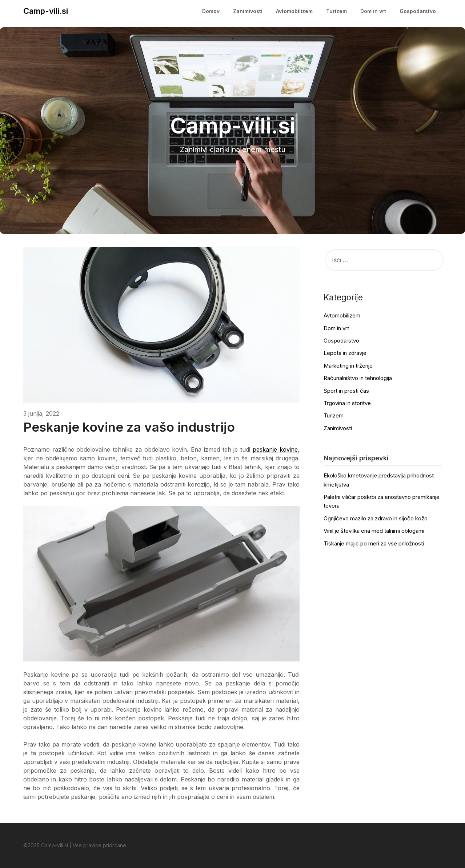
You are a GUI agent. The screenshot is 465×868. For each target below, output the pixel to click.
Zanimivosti (248, 11)
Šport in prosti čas (346, 391)
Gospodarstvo (418, 11)
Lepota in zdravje (345, 353)
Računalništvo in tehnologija (358, 378)
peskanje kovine (275, 449)
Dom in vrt (373, 11)
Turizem (336, 11)
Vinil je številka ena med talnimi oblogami (374, 531)
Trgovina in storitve (347, 403)
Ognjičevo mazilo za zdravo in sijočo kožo (376, 518)
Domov (211, 11)
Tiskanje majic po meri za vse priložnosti (374, 543)
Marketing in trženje (348, 366)
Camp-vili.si (46, 11)
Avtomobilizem (294, 11)
